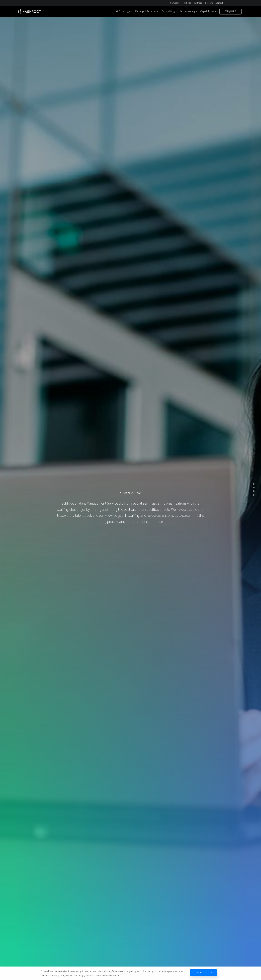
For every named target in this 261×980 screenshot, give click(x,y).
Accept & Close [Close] (203, 973)
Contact (219, 3)
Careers (209, 3)
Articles (188, 3)
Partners (198, 3)
